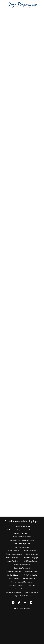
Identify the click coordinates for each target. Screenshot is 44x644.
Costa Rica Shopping (14, 572)
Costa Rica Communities (22, 537)
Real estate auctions (22, 589)
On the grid (32, 585)
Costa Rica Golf (14, 551)
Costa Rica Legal (32, 554)
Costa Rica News (13, 561)
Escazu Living (14, 578)
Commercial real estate (22, 526)
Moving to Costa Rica (16, 585)
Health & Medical (30, 551)
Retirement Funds (32, 592)
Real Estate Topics (30, 561)
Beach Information (31, 530)
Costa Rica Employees (22, 544)
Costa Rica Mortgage (30, 558)
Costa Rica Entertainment (22, 547)
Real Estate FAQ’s (29, 578)
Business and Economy (22, 533)
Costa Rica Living (12, 558)
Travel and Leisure (13, 575)
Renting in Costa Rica (14, 592)
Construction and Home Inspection (22, 540)
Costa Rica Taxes (31, 572)
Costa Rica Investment (14, 554)
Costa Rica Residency (22, 565)
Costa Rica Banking (13, 530)
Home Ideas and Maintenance (22, 582)
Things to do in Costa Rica (22, 596)
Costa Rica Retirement (22, 568)
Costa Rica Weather (31, 575)
